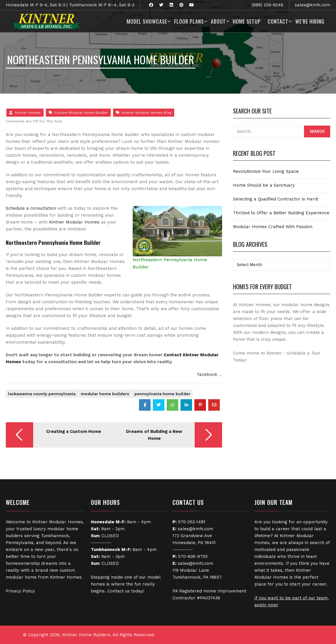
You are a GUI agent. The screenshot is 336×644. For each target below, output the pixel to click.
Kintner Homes (28, 113)
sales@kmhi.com (312, 5)
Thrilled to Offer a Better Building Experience (281, 213)
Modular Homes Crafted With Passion (273, 227)
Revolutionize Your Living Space (266, 171)
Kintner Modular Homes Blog (147, 113)
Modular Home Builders (105, 394)
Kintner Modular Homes (74, 222)
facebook (207, 374)
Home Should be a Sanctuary (264, 185)
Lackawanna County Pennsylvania (42, 394)
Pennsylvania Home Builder (162, 394)
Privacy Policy (20, 591)
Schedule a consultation (31, 208)
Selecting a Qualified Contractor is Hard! (276, 199)
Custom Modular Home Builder (81, 113)
